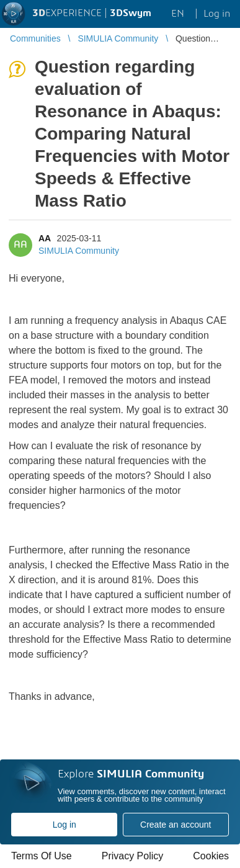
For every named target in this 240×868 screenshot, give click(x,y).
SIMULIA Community (79, 251)
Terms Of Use (42, 856)
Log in (64, 825)
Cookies (211, 856)
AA (45, 238)
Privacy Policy (133, 856)
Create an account (176, 825)
